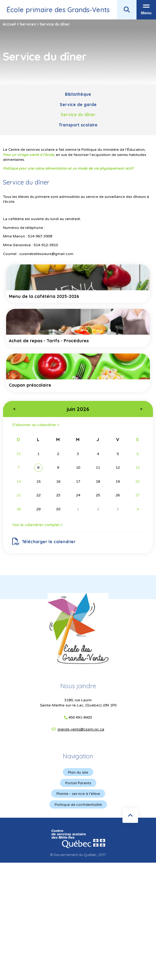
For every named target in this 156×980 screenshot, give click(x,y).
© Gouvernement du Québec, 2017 (78, 855)
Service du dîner (78, 114)
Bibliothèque (78, 94)
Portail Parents (78, 783)
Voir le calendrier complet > (37, 525)
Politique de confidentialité (78, 804)
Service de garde (78, 104)
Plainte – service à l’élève (78, 794)
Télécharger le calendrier (44, 542)
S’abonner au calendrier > (36, 425)
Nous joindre (78, 686)
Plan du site (78, 772)
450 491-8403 (80, 718)
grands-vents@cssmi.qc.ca (81, 729)
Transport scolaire (78, 125)
